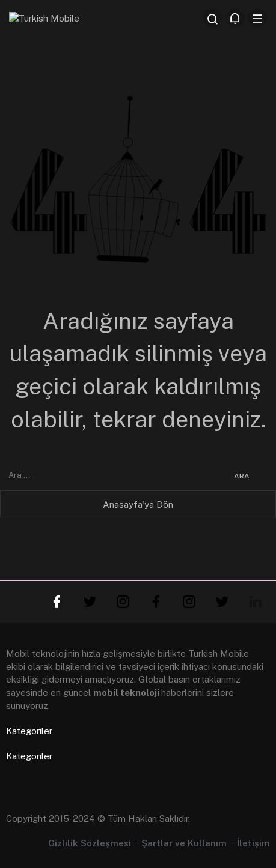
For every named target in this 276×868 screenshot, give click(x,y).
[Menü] (257, 18)
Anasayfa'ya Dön (138, 505)
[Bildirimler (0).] (235, 18)
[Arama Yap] (213, 18)
